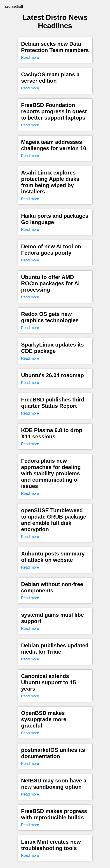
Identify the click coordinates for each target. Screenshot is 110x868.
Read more (30, 58)
